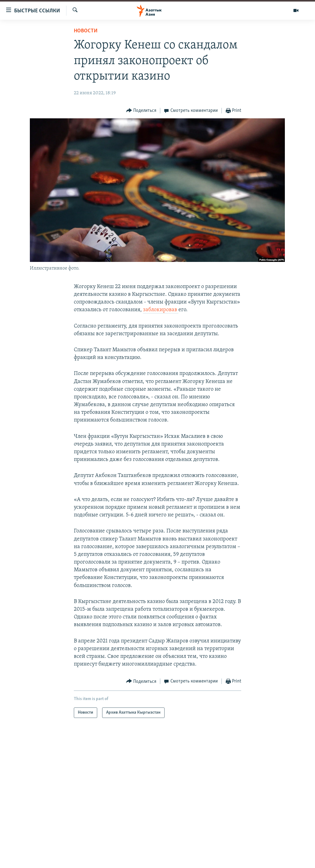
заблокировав (161, 310)
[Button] (141, 111)
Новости (86, 31)
